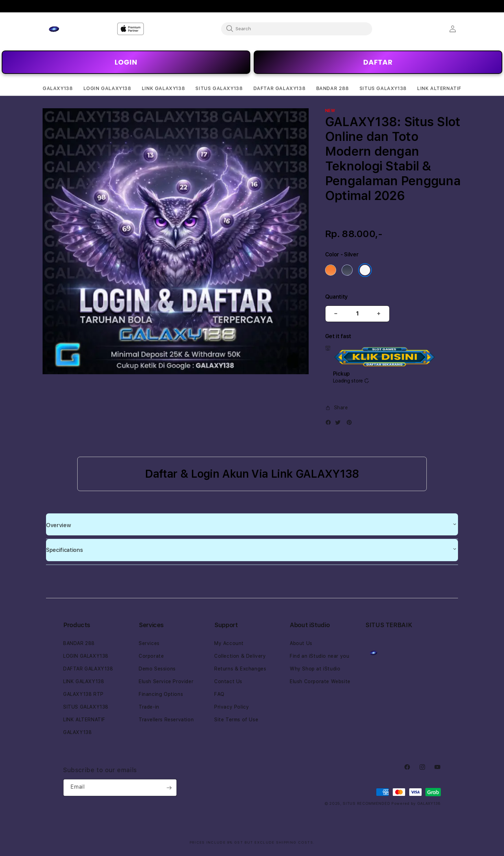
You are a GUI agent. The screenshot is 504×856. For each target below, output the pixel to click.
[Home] (66, 29)
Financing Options (161, 694)
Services (149, 643)
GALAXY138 (77, 732)
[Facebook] (330, 424)
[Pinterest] (351, 424)
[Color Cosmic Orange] (331, 270)
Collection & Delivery (240, 656)
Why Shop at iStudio (315, 669)
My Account (229, 643)
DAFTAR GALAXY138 (88, 669)
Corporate (151, 656)
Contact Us (228, 681)
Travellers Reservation (166, 720)
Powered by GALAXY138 (416, 804)
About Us (301, 643)
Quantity (336, 297)
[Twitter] (340, 424)
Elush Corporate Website (320, 681)
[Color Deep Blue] (347, 270)
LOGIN (126, 62)
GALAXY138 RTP (83, 694)
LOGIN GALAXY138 (86, 656)
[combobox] (297, 29)
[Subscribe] (169, 788)
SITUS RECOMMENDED (366, 804)
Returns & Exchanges (240, 669)
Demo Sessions (157, 669)
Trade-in (149, 707)
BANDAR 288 (79, 643)
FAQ (219, 694)
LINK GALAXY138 (84, 681)
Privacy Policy (232, 707)
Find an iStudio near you (319, 656)
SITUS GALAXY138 (86, 707)
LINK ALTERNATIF (84, 720)
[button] (58, 88)
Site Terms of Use (236, 720)
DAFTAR (378, 62)
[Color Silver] (365, 270)
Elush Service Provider (166, 681)
